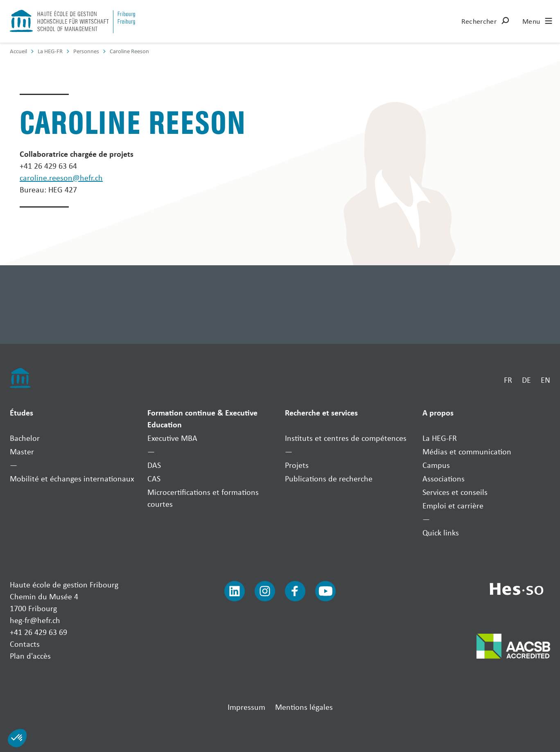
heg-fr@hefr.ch (35, 620)
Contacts (25, 644)
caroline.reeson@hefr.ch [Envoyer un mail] (61, 177)
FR (508, 380)
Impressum (246, 707)
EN (545, 380)
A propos (438, 412)
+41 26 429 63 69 (38, 632)
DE (526, 380)
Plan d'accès (30, 656)
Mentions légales (304, 707)
